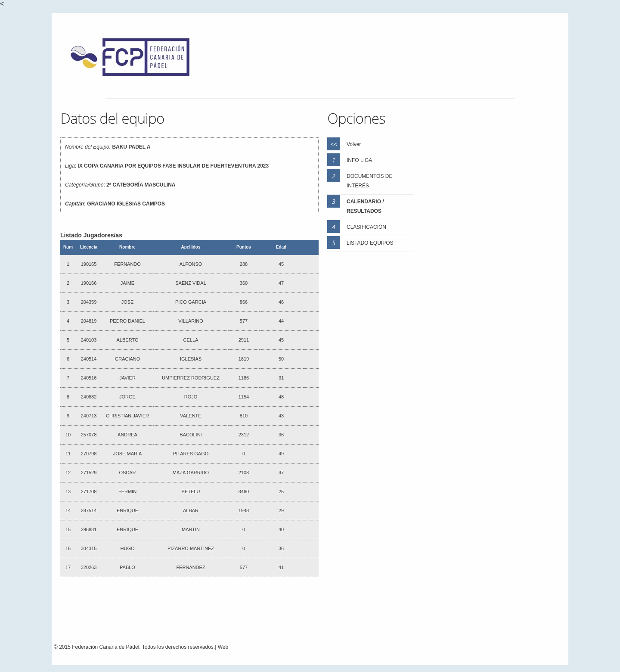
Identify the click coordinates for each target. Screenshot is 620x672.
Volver (354, 144)
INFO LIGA (359, 160)
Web (223, 647)
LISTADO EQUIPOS (370, 243)
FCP (134, 59)
